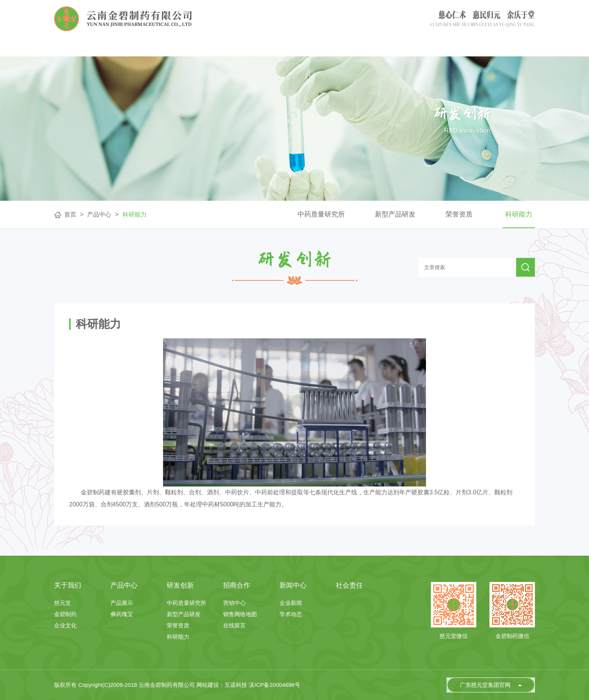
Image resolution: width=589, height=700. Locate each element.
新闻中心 (432, 47)
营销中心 (234, 603)
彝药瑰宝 (122, 614)
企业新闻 (291, 603)
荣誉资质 (459, 214)
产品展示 (122, 603)
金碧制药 (65, 614)
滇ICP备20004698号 (274, 685)
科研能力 (134, 214)
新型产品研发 (395, 214)
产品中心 (226, 47)
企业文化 (65, 625)
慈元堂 (63, 603)
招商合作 (363, 47)
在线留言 (234, 625)
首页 (88, 47)
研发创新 (294, 47)
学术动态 (291, 614)
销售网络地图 (240, 614)
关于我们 (157, 47)
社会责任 (500, 47)
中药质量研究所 (321, 214)
